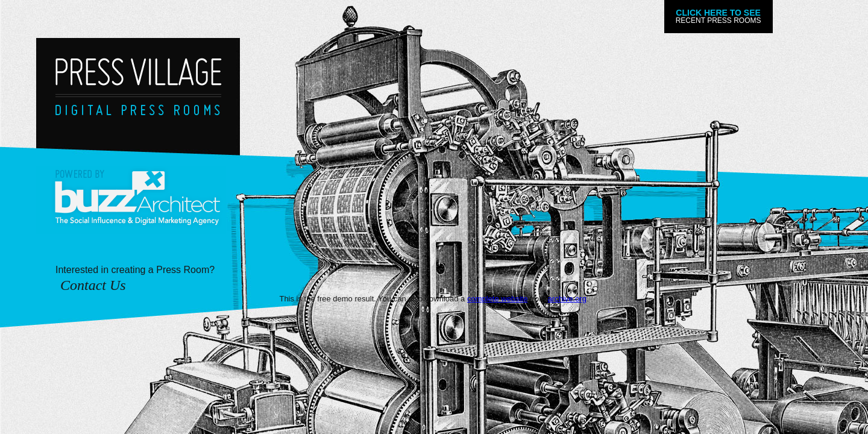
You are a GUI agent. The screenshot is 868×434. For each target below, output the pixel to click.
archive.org (567, 299)
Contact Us (93, 285)
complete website (497, 299)
